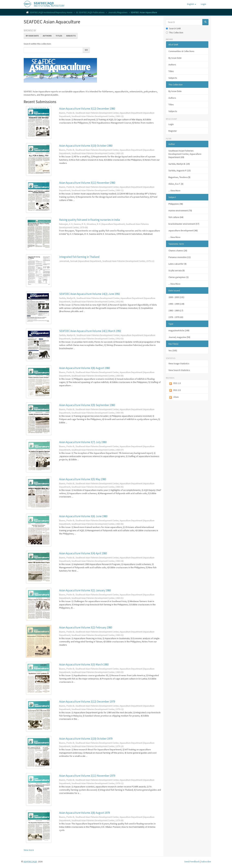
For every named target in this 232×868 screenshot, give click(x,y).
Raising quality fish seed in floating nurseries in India (89, 220)
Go (86, 50)
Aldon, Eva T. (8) (176, 184)
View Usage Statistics (179, 363)
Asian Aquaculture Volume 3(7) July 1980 (83, 442)
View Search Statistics (179, 370)
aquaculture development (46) (183, 230)
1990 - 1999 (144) (176, 304)
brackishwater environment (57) (184, 224)
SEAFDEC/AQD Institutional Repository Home (51, 12)
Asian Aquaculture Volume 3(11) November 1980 (87, 183)
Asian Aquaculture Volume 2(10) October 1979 (86, 739)
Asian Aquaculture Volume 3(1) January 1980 (85, 590)
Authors (47, 36)
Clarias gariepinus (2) (178, 277)
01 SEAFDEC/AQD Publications (90, 12)
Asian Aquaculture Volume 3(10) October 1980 (86, 146)
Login (171, 124)
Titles (59, 36)
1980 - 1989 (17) (176, 310)
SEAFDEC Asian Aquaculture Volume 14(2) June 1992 (89, 294)
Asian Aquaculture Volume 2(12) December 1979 (87, 702)
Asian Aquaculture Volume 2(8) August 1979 (84, 813)
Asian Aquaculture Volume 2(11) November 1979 (87, 776)
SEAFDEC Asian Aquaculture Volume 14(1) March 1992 (90, 331)
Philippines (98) (176, 204)
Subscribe (206, 861)
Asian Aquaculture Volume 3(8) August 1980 (84, 368)
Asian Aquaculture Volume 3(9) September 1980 (87, 405)
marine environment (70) (180, 210)
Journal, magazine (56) (179, 337)
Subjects (71, 36)
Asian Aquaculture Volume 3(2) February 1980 (86, 627)
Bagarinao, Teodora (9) (179, 177)
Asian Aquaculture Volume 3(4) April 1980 (83, 553)
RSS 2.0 (175, 390)
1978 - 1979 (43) (176, 317)
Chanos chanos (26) (178, 250)
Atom (174, 397)
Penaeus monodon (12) (180, 257)
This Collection (175, 33)
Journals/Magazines (118, 12)
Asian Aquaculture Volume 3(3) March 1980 (84, 664)
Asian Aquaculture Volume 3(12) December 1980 (87, 109)
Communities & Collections (181, 51)
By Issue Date (32, 36)
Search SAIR (173, 28)
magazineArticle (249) (179, 330)
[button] (192, 4)
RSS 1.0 (175, 383)
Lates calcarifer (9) (177, 264)
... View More (174, 191)
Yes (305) (173, 350)
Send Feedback (192, 861)
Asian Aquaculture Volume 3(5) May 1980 (83, 479)
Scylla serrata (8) (177, 270)
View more (29, 850)
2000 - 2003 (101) (176, 297)
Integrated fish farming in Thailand (79, 257)
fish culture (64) (176, 217)
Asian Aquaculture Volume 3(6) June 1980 (83, 516)
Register (173, 131)
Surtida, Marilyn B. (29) (179, 164)
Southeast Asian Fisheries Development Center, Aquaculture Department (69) (185, 154)
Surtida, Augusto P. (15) (180, 171)
